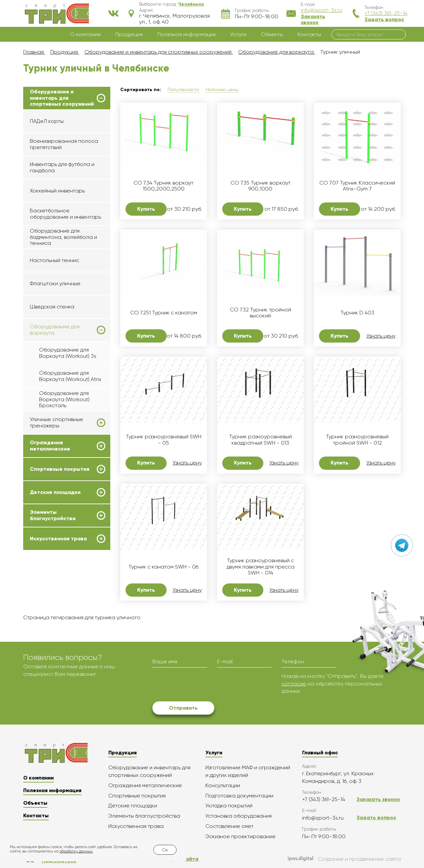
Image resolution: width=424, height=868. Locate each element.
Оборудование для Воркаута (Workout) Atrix (70, 376)
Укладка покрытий (229, 806)
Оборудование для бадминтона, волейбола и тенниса (63, 237)
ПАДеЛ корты (47, 121)
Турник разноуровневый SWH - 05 (164, 440)
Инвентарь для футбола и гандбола (62, 167)
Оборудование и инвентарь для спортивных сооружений (62, 98)
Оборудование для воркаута (55, 330)
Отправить (183, 708)
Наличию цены (222, 89)
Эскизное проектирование (240, 836)
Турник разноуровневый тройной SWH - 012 (357, 440)
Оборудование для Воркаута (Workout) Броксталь (64, 399)
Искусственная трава (58, 539)
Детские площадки (55, 492)
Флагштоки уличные (55, 283)
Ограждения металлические (50, 446)
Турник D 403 (357, 313)
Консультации (223, 785)
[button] (191, 4)
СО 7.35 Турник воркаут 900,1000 (261, 186)
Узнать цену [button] (381, 336)
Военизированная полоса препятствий (64, 144)
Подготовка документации (239, 796)
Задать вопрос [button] (384, 19)
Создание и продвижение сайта (344, 859)
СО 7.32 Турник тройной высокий (261, 313)
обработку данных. (76, 851)
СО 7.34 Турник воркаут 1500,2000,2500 (163, 186)
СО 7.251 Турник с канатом (164, 313)
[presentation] (203, 685)
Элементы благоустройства (53, 515)
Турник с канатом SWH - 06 (163, 567)
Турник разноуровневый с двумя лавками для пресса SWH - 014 (261, 567)
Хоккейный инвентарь (57, 191)
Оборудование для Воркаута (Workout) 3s (68, 353)
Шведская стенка (52, 307)
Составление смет (229, 826)
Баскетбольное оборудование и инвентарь (65, 214)
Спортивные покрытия (60, 469)
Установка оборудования (238, 816)
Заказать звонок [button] (313, 19)
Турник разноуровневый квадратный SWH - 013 (261, 440)
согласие (294, 684)
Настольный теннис (54, 260)
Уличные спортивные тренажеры (56, 422)
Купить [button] (146, 209)
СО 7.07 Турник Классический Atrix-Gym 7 (357, 186)
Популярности (183, 89)
